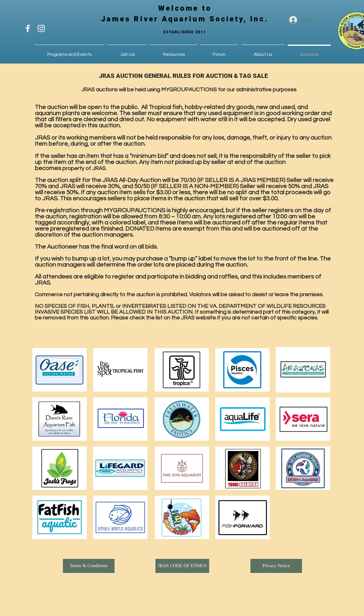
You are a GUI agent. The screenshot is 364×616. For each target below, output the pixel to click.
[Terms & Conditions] (89, 566)
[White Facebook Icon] (28, 28)
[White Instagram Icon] (41, 28)
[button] (127, 52)
